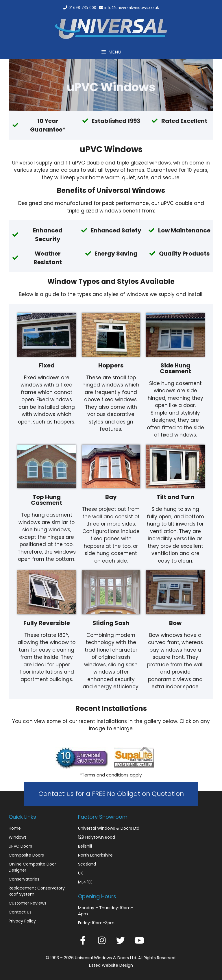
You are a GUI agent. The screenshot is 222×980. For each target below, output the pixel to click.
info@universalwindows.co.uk (132, 7)
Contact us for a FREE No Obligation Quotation (111, 794)
